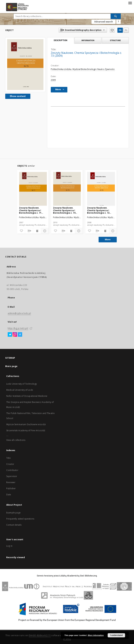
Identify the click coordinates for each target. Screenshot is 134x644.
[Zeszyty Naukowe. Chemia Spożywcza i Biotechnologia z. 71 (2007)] (33, 189)
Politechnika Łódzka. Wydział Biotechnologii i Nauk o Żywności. (83, 69)
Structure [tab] (115, 40)
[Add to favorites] (21, 231)
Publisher (11, 488)
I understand (116, 635)
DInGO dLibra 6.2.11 (40, 635)
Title (8, 458)
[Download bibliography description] (29, 231)
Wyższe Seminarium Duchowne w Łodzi (26, 424)
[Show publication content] (37, 231)
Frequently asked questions (20, 519)
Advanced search (104, 22)
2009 (53, 80)
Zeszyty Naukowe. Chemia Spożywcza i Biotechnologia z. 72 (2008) (98, 210)
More (108, 239)
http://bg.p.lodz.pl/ (18, 328)
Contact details (14, 525)
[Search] (116, 16)
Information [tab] (88, 40)
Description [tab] (60, 40)
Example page (13, 513)
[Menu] (130, 3)
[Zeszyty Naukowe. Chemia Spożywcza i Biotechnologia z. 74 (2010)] (67, 189)
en (120, 30)
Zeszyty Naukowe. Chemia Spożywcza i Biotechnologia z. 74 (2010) (64, 210)
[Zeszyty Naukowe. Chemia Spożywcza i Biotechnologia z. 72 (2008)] (101, 189)
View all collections (16, 440)
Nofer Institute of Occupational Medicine (27, 396)
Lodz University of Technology (22, 384)
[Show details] (44, 231)
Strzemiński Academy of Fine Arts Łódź (26, 430)
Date (9, 495)
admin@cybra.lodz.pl (19, 313)
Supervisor (12, 476)
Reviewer (11, 482)
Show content (18, 96)
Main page (11, 366)
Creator (10, 464)
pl (126, 30)
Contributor (12, 470)
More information (96, 635)
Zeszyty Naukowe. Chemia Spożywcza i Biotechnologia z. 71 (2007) (30, 210)
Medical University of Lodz (20, 390)
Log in (9, 546)
